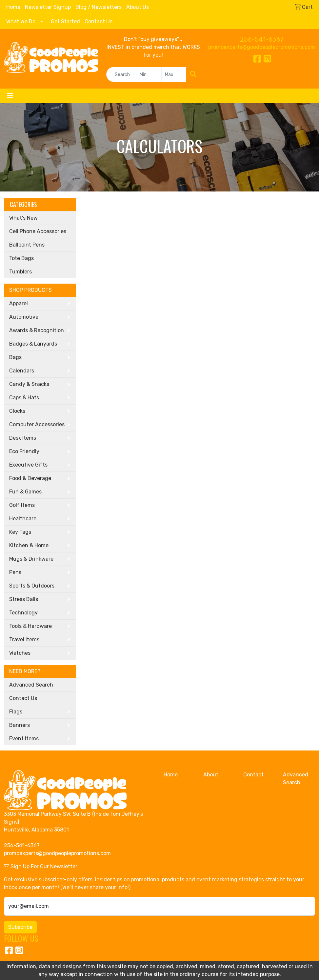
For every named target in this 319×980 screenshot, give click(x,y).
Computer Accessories (37, 424)
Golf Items (22, 505)
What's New (23, 218)
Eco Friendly (24, 451)
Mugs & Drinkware (31, 559)
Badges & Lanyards (33, 344)
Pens (15, 572)
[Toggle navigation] (10, 96)
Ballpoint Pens (27, 245)
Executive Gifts (28, 465)
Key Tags (20, 532)
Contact (253, 775)
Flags (16, 712)
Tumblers (20, 272)
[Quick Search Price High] (174, 74)
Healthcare (23, 519)
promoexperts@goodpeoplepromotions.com (262, 47)
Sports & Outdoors (32, 586)
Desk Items (23, 438)
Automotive (24, 317)
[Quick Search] (121, 74)
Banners (20, 725)
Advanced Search (31, 685)
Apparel (19, 303)
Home (13, 7)
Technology (23, 613)
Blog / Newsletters (99, 7)
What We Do (21, 21)
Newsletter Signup (48, 7)
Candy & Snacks (29, 384)
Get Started (65, 21)
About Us (138, 7)
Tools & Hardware (30, 626)
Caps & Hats (24, 398)
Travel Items (24, 640)
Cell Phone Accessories (38, 231)
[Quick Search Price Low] (149, 74)
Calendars (22, 371)
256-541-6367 (262, 39)
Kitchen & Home (29, 545)
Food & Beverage (30, 478)
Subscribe (20, 927)
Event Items (24, 739)
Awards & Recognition (37, 330)
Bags (15, 357)
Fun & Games (25, 492)
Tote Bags (21, 258)
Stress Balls (24, 599)
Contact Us (99, 21)
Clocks (17, 411)
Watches (20, 653)
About (211, 775)
